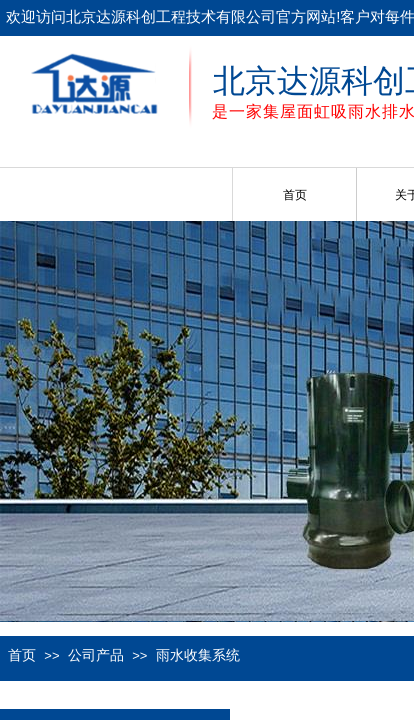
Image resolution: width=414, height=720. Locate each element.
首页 (295, 195)
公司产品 (96, 655)
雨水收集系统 (198, 655)
